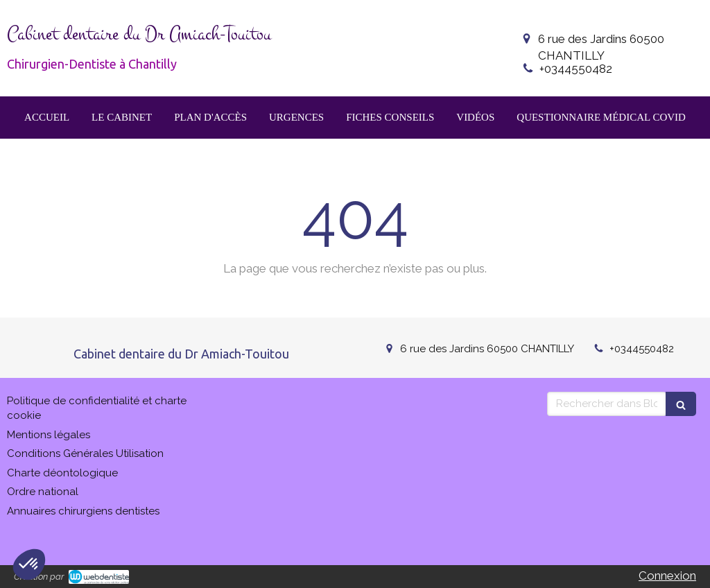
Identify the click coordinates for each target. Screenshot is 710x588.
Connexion (667, 576)
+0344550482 (576, 69)
